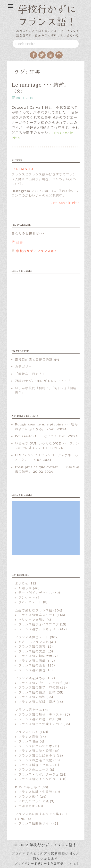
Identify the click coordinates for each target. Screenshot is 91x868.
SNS (22, 819)
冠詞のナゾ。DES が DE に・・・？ (43, 381)
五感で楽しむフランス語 (34, 611)
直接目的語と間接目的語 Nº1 (37, 360)
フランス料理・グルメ (35, 765)
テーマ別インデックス (35, 593)
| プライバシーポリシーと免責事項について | (45, 863)
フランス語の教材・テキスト (41, 715)
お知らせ (25, 588)
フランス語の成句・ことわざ (41, 683)
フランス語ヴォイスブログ (39, 625)
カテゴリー (24, 367)
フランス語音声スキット (37, 615)
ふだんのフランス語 (34, 801)
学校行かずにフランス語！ (47, 15)
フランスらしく (27, 732)
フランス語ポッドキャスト (39, 629)
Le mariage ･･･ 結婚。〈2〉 (41, 88)
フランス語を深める (30, 678)
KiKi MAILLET (26, 169)
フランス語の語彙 (32, 661)
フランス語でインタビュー (39, 779)
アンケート (27, 598)
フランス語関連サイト (35, 824)
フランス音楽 (29, 737)
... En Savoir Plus (64, 203)
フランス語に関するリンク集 (37, 814)
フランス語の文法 (32, 652)
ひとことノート (30, 602)
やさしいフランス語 (34, 642)
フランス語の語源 (32, 697)
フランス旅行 (29, 797)
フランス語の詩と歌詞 (35, 751)
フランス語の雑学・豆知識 (39, 688)
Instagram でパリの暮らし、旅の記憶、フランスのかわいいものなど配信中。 (45, 194)
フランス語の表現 (32, 666)
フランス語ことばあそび (37, 756)
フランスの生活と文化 (35, 760)
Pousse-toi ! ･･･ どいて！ (36, 436)
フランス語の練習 (32, 670)
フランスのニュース (34, 770)
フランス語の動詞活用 (35, 656)
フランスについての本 (35, 746)
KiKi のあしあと (28, 787)
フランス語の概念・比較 (37, 693)
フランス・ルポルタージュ (39, 775)
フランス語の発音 (32, 647)
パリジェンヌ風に (32, 620)
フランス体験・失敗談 (35, 792)
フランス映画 (29, 742)
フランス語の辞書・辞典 (37, 719)
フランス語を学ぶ (29, 710)
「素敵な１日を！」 (30, 374)
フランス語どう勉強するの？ (41, 724)
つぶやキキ (27, 806)
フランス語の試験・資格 (37, 702)
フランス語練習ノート (32, 637)
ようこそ (22, 583)
